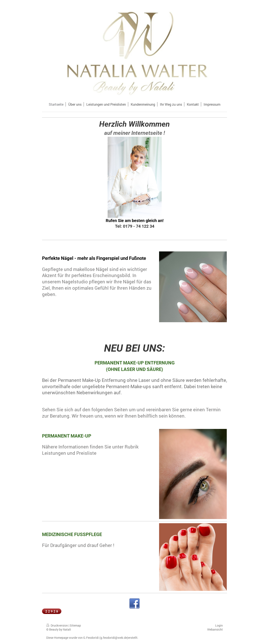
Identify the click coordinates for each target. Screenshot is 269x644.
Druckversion (57, 625)
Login (219, 625)
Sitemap (75, 625)
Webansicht (215, 629)
